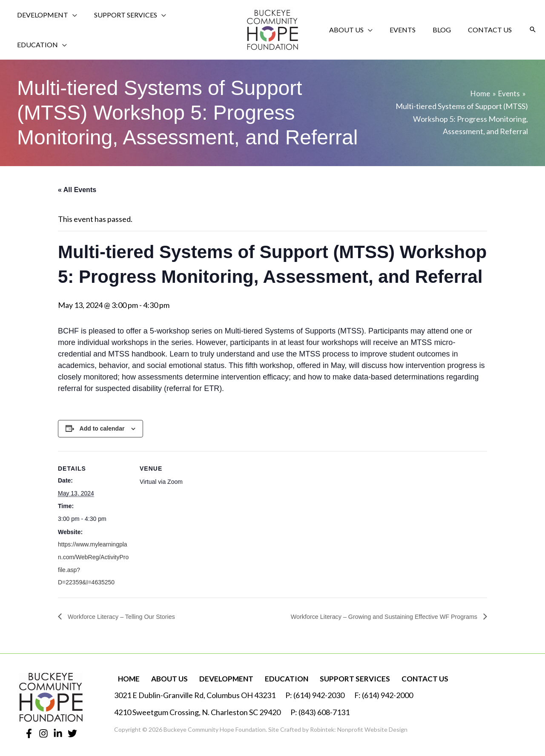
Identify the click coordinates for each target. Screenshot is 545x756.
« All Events (77, 187)
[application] (70, 29)
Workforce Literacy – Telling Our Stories (127, 614)
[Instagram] (43, 731)
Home (126, 677)
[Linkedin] (58, 731)
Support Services (343, 677)
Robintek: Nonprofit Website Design (359, 728)
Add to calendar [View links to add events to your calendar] (102, 426)
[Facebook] (29, 731)
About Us (164, 677)
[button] (533, 29)
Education (278, 677)
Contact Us (411, 677)
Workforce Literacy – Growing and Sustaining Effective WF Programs (374, 614)
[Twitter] (72, 731)
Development (219, 677)
